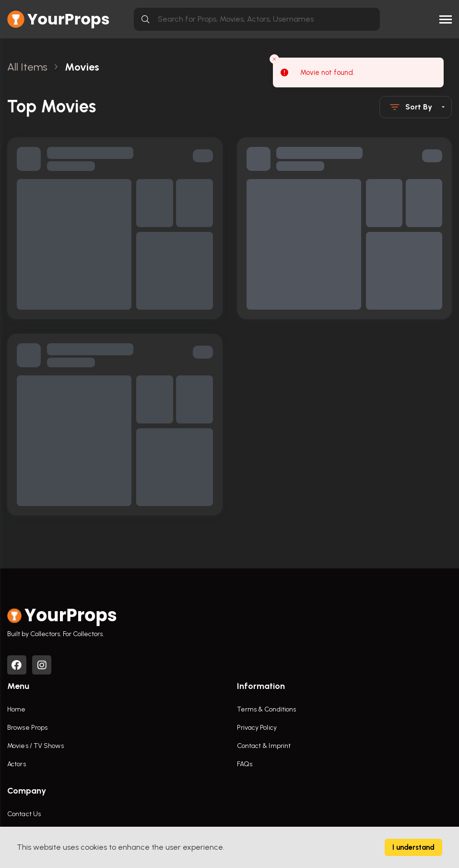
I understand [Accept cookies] (413, 847)
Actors (17, 764)
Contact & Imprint (264, 746)
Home (16, 709)
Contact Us (24, 814)
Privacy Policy (257, 728)
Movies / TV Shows (35, 746)
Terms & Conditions (267, 709)
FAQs (245, 764)
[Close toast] (274, 59)
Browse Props (27, 728)
